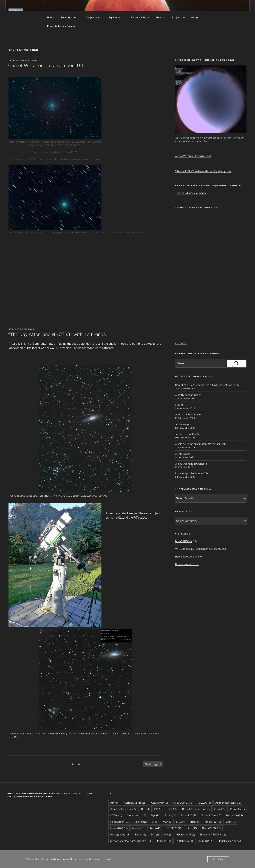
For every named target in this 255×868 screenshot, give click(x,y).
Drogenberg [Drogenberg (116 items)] (136, 815)
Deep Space (94, 17)
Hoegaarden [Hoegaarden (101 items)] (120, 822)
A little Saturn (183, 454)
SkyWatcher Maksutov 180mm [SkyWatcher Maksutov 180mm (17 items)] (131, 841)
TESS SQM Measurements (190, 193)
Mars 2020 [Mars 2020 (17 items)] (119, 828)
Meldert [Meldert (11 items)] (139, 828)
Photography (140, 17)
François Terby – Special (61, 26)
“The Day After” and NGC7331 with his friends (57, 334)
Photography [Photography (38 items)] (120, 834)
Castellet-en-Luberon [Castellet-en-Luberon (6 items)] (196, 809)
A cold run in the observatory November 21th (200, 444)
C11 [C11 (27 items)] (159, 809)
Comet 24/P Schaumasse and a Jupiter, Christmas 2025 (207, 385)
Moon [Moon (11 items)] (156, 828)
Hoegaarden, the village (188, 557)
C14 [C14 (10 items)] (173, 809)
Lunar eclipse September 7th (191, 473)
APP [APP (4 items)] (115, 803)
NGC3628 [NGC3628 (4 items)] (173, 828)
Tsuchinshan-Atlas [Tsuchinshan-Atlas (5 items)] (231, 841)
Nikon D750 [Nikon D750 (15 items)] (211, 828)
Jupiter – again (183, 424)
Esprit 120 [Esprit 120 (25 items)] (189, 815)
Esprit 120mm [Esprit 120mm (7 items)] (212, 815)
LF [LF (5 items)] (155, 822)
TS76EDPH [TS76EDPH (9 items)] (206, 841)
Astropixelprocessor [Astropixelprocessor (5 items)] (123, 809)
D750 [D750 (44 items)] (116, 815)
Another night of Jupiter (188, 414)
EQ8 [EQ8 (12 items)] (155, 815)
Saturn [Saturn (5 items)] (140, 834)
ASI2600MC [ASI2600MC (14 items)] (182, 803)
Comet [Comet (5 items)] (220, 809)
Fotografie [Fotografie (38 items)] (234, 815)
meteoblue (181, 343)
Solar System (70, 17)
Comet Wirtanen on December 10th (46, 65)
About (161, 17)
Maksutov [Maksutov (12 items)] (213, 822)
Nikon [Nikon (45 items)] (192, 828)
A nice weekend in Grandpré (191, 464)
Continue (218, 859)
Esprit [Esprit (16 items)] (171, 815)
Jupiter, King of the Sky (188, 434)
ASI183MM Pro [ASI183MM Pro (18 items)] (135, 803)
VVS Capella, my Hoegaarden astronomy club (201, 549)
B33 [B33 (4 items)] (145, 809)
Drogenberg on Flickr (187, 564)
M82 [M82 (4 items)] (181, 822)
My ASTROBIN (184, 541)
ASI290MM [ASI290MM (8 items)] (159, 803)
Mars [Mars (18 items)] (231, 822)
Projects (178, 17)
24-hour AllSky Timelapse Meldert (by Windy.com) (203, 171)
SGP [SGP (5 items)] (168, 834)
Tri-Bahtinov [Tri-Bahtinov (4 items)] (184, 841)
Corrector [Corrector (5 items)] (237, 809)
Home (51, 17)
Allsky (195, 17)
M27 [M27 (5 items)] (167, 822)
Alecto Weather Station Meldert (193, 156)
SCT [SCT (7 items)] (155, 834)
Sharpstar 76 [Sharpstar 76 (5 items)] (186, 834)
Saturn (179, 405)
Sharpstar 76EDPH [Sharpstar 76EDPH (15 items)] (213, 834)
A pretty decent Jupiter (188, 395)
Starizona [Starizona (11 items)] (163, 841)
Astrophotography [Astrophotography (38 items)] (228, 803)
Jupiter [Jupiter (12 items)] (141, 822)
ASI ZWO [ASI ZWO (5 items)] (204, 803)
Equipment (117, 17)
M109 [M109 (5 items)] (195, 822)
